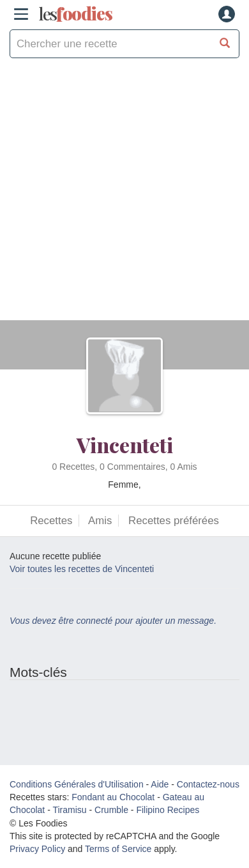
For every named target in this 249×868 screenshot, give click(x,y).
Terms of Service (118, 849)
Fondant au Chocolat (113, 797)
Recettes (51, 521)
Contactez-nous (208, 784)
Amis (100, 521)
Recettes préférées (174, 521)
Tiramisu (69, 810)
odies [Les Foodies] (75, 14)
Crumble (111, 810)
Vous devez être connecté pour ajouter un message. (113, 621)
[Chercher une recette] (225, 44)
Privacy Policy (37, 849)
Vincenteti (125, 445)
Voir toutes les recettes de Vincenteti (82, 569)
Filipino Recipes (168, 810)
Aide (160, 784)
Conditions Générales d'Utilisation (77, 784)
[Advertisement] (124, 196)
